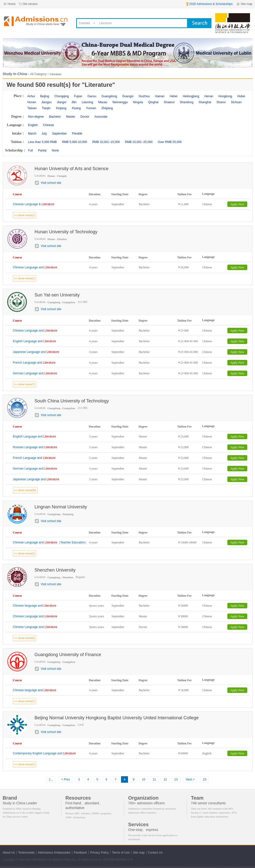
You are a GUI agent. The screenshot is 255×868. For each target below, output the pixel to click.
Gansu (92, 96)
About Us (9, 853)
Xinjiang (61, 108)
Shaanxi (169, 102)
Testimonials (26, 853)
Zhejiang (107, 108)
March (32, 134)
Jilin (74, 102)
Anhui (31, 96)
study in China (62, 860)
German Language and (35, 373)
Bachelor (55, 117)
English (33, 125)
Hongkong (225, 96)
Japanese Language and (36, 352)
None (55, 150)
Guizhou (144, 96)
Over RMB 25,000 (170, 142)
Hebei (174, 96)
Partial (42, 150)
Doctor (85, 117)
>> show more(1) (25, 215)
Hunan (32, 102)
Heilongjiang (191, 96)
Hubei (241, 96)
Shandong (187, 102)
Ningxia (138, 102)
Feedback (80, 853)
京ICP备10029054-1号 (118, 860)
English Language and (34, 341)
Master (71, 117)
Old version (30, 4)
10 (144, 779)
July (44, 134)
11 (154, 779)
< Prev (66, 779)
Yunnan (91, 108)
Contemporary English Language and (44, 753)
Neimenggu (120, 102)
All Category (38, 74)
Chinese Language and (35, 267)
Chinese (49, 125)
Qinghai (153, 102)
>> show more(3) (25, 638)
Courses (85, 23)
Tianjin (46, 108)
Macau (103, 102)
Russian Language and (35, 447)
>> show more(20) (25, 490)
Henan (209, 96)
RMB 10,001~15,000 (106, 142)
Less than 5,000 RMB (42, 142)
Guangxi (128, 96)
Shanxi (221, 102)
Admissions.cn (42, 860)
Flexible (77, 134)
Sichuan (236, 102)
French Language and (34, 363)
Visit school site (51, 183)
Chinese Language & (34, 204)
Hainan (160, 96)
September (59, 134)
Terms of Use (121, 853)
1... (51, 779)
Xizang (76, 108)
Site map (246, 4)
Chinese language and (35, 606)
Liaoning (87, 102)
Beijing (45, 96)
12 (165, 779)
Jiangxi (61, 102)
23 (204, 779)
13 (176, 779)
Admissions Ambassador (54, 853)
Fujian (78, 96)
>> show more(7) (25, 384)
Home (12, 4)
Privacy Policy (99, 853)
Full (31, 150)
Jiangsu (46, 102)
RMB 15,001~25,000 (139, 142)
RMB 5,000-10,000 (75, 142)
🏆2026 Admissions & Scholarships (209, 4)
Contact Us (155, 853)
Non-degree (36, 117)
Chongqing (62, 96)
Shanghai (205, 102)
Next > (190, 779)
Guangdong (109, 96)
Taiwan (32, 108)
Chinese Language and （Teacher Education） (51, 542)
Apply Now (237, 204)
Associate (101, 117)
